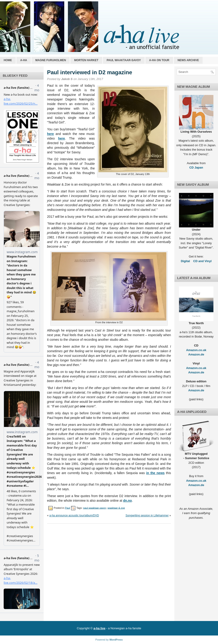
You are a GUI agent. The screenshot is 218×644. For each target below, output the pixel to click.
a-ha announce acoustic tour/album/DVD (74, 515)
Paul (67, 508)
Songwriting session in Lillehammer (147, 515)
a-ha (24, 60)
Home (8, 60)
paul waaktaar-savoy (95, 508)
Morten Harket (86, 60)
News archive (188, 60)
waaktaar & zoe (116, 508)
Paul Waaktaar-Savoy (124, 60)
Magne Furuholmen (51, 60)
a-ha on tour (159, 60)
